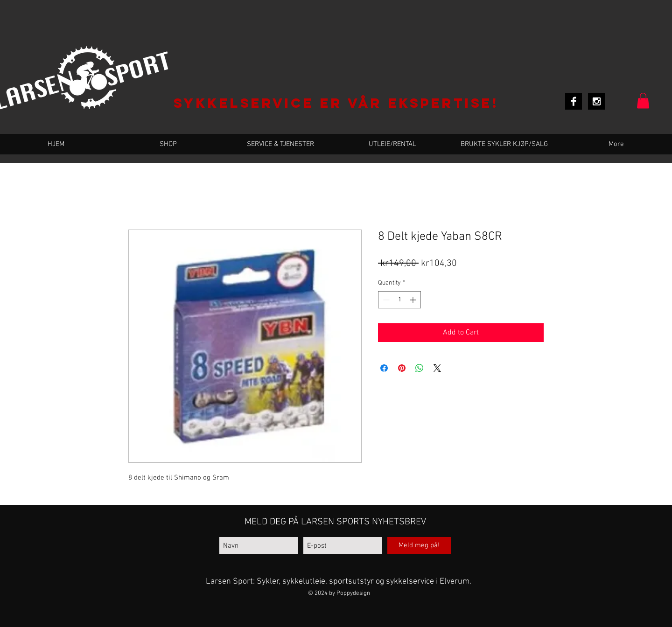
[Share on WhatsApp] (420, 368)
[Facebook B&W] (574, 101)
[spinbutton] (399, 300)
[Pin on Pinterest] (402, 368)
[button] (643, 101)
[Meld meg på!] (419, 546)
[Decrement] (385, 300)
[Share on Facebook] (384, 368)
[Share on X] (437, 368)
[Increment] (414, 300)
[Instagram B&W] (596, 101)
